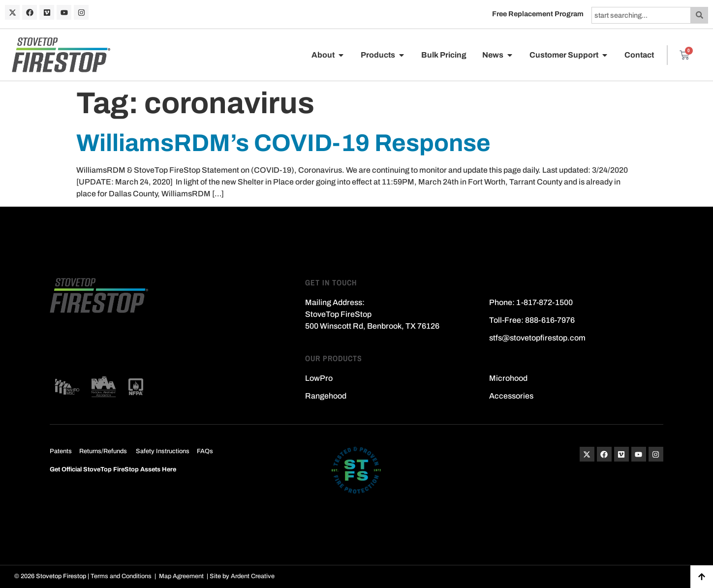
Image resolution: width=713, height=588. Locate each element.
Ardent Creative (253, 576)
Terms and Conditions (121, 576)
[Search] (699, 15)
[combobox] (641, 15)
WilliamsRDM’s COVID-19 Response (283, 143)
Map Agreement (181, 576)
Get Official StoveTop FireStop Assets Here (113, 469)
